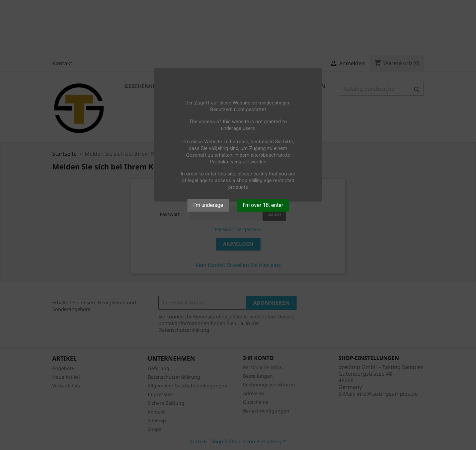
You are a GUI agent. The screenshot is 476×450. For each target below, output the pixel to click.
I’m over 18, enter (263, 205)
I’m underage (208, 205)
